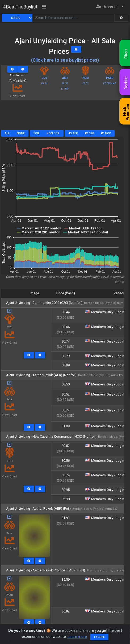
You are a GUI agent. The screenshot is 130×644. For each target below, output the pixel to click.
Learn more (77, 637)
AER (73, 133)
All (7, 133)
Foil (37, 133)
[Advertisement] (62, 117)
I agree (99, 637)
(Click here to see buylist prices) (65, 60)
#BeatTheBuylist (20, 7)
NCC (106, 133)
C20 (89, 133)
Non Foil (53, 133)
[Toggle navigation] (44, 7)
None (21, 133)
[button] (110, 7)
